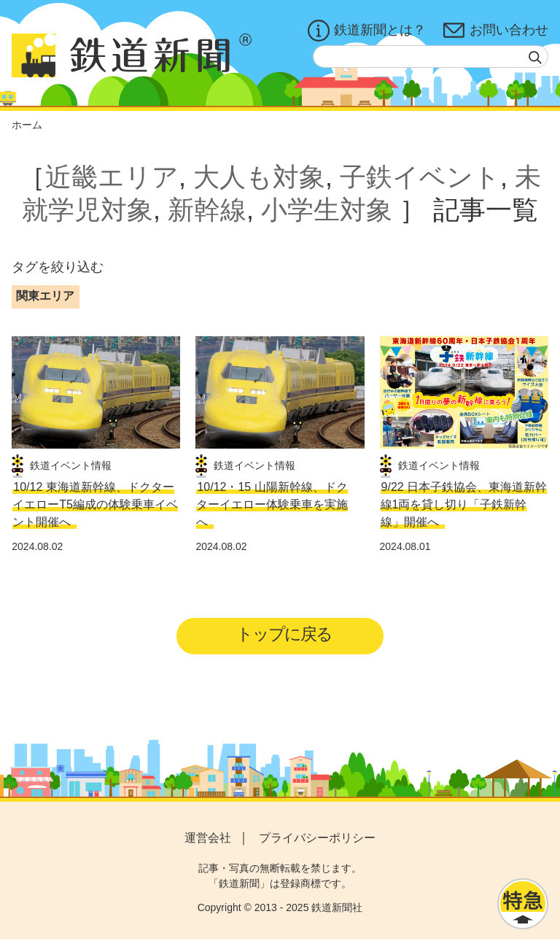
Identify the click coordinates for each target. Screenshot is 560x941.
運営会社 (208, 839)
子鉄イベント (420, 177)
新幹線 (207, 210)
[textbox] (431, 57)
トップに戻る (285, 635)
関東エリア (45, 296)
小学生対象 (327, 210)
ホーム (27, 125)
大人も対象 (259, 177)
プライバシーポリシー (317, 839)
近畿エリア (112, 177)
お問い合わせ (496, 31)
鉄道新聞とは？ (367, 31)
